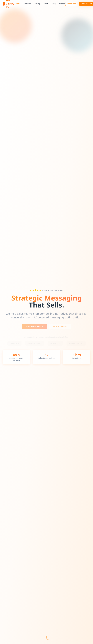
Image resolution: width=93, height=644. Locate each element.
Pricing (37, 4)
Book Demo (71, 4)
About (46, 4)
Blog (54, 4)
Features (27, 4)
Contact (62, 4)
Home (18, 4)
